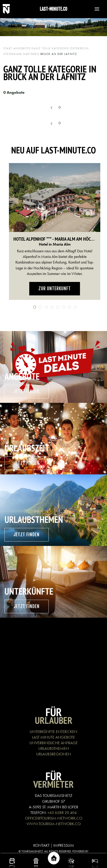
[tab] (35, 307)
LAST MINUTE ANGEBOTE (54, 737)
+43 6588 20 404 (62, 812)
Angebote (22, 48)
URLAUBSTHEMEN (54, 748)
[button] (95, 9)
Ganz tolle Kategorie (50, 48)
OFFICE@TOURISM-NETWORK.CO (54, 818)
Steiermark (13, 54)
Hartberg (31, 54)
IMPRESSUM (64, 845)
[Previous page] (51, 108)
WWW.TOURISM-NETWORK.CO (54, 824)
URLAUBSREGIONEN (54, 754)
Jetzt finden (27, 391)
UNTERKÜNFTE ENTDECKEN (53, 732)
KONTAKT (41, 845)
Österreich (79, 48)
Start (8, 48)
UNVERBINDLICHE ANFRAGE (54, 743)
